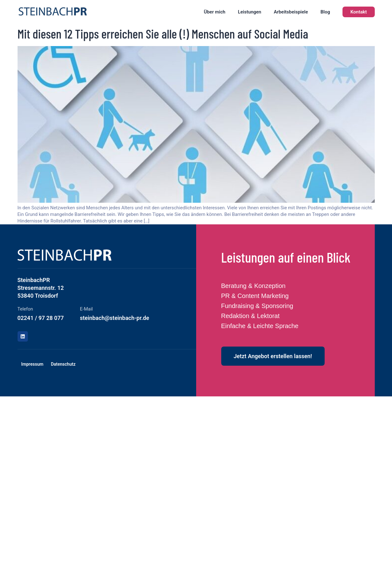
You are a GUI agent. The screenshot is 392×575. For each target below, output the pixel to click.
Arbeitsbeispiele (291, 12)
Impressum (32, 364)
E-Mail (86, 309)
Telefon (25, 309)
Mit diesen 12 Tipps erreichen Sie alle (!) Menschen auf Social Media (163, 34)
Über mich (215, 12)
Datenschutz (63, 364)
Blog (325, 12)
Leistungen (250, 12)
